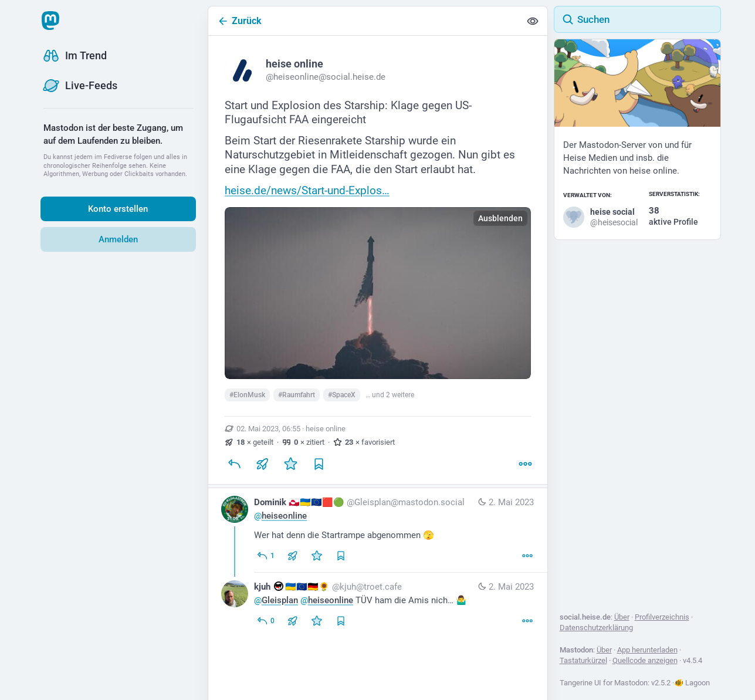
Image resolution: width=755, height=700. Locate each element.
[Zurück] (364, 21)
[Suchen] (637, 19)
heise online (326, 429)
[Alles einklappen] (533, 21)
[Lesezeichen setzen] (319, 464)
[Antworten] (234, 464)
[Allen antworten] (265, 556)
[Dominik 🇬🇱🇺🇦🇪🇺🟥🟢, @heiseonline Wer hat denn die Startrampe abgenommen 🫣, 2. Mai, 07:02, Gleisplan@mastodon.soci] (378, 530)
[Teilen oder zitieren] (262, 464)
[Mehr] (525, 464)
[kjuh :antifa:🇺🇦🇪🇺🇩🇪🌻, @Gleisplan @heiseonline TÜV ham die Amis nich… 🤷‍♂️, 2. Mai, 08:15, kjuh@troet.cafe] (378, 605)
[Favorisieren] (290, 464)
